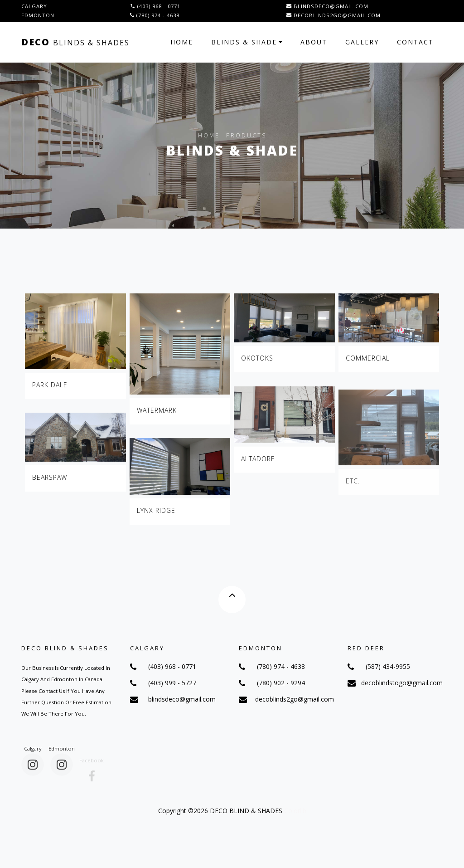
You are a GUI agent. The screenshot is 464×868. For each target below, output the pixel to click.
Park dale (50, 385)
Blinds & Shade (244, 42)
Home (182, 42)
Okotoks (257, 358)
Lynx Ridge (156, 514)
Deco (75, 42)
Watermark (157, 410)
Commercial (368, 358)
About (314, 42)
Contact (415, 42)
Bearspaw (50, 481)
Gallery (362, 42)
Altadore (258, 465)
